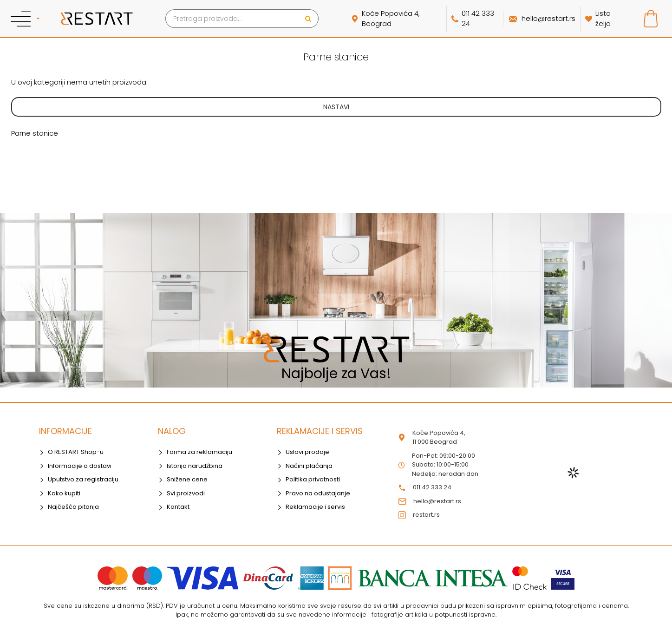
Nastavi (336, 107)
